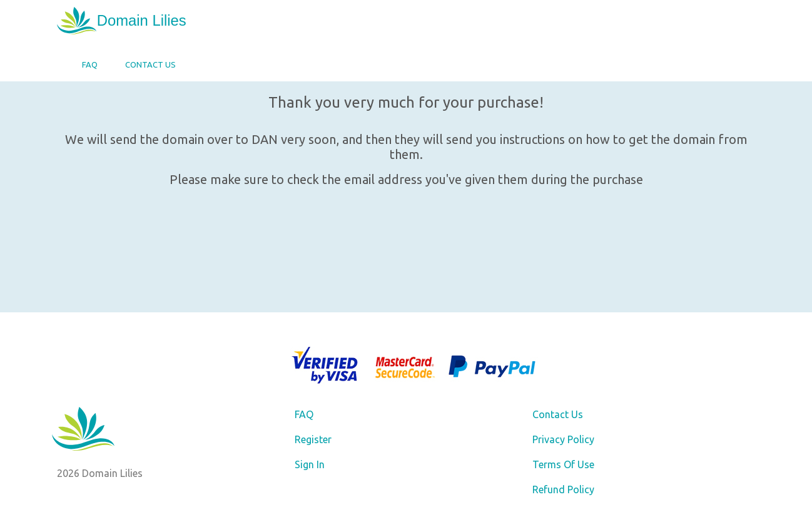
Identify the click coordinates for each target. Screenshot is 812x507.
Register (313, 439)
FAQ (90, 64)
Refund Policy (563, 489)
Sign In (310, 464)
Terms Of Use (563, 464)
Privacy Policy (563, 439)
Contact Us (150, 64)
